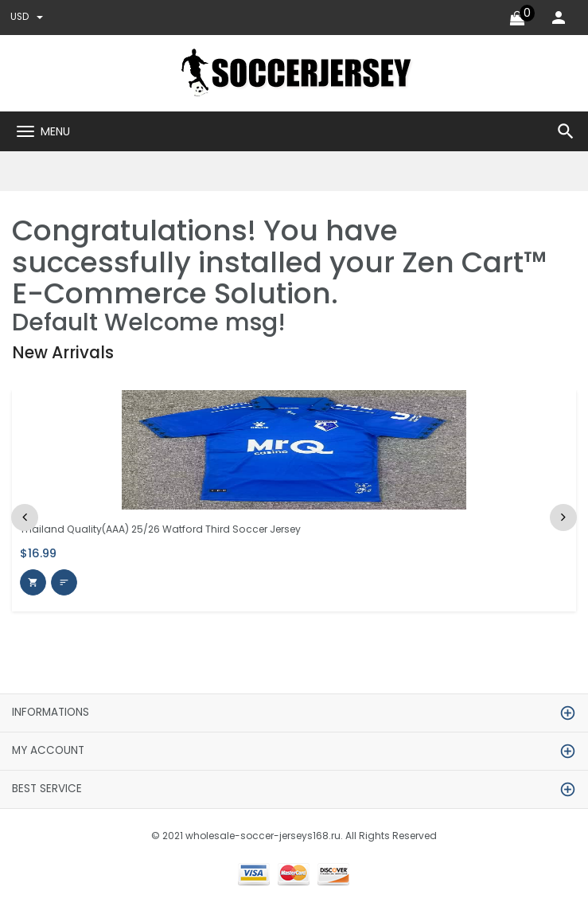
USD (28, 17)
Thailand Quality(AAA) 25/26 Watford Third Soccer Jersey (170, 529)
